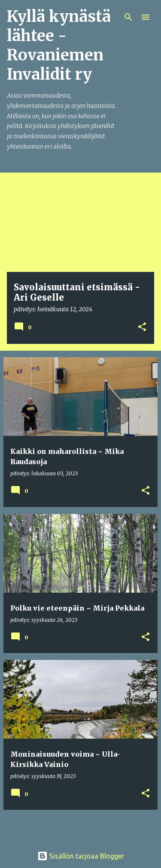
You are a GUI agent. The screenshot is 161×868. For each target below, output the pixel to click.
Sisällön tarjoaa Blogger (81, 856)
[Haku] (128, 17)
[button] (142, 327)
